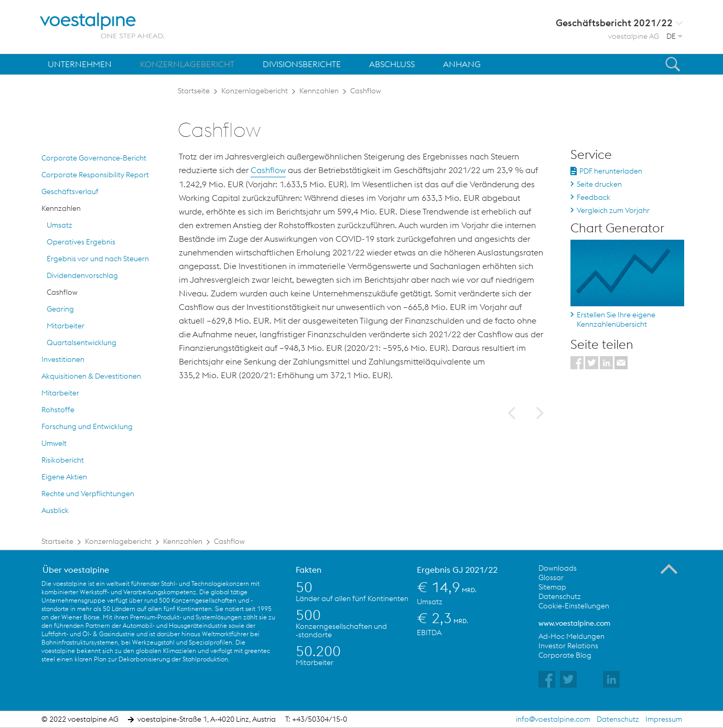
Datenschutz (560, 596)
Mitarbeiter (66, 326)
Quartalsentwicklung (82, 342)
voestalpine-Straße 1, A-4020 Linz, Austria (207, 719)
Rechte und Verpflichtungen (88, 494)
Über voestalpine (76, 570)
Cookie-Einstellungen (574, 606)
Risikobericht (63, 460)
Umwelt (54, 443)
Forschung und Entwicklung (87, 426)
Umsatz (60, 225)
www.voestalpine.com (574, 623)
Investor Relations (568, 646)
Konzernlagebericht (255, 91)
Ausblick (55, 510)
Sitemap (552, 587)
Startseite (194, 91)
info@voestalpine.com (553, 719)
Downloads (558, 568)
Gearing (60, 309)
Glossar (551, 577)
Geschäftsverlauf (70, 191)
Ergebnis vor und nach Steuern (98, 259)
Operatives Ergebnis (81, 242)
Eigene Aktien (64, 477)
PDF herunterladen (611, 171)
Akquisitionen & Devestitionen (91, 376)
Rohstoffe (58, 410)
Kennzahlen (319, 91)
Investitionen (63, 359)
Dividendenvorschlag (82, 275)
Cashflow (366, 91)
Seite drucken (599, 184)
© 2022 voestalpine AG (80, 719)
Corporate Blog (565, 655)
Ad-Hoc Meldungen (571, 636)
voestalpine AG (634, 36)
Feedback (593, 197)
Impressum (664, 719)
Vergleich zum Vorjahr (613, 210)
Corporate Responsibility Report (95, 175)
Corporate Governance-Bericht (94, 158)
